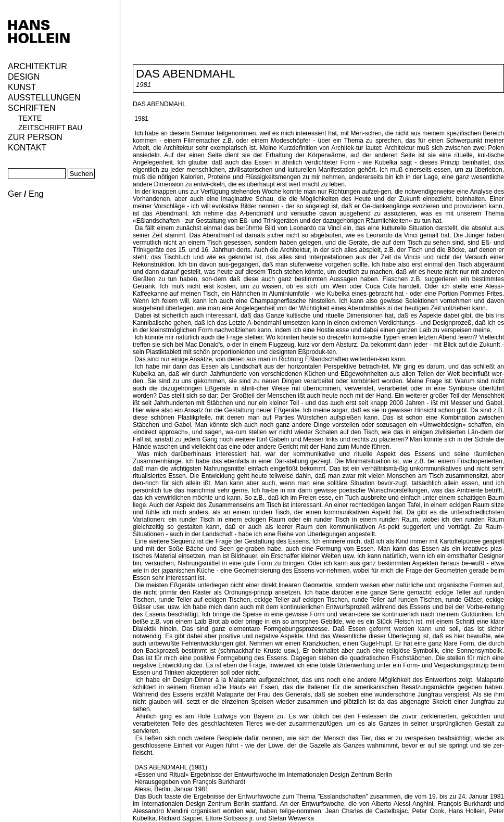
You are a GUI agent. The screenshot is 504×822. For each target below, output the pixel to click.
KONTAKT (27, 148)
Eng (36, 194)
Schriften (32, 108)
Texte (30, 118)
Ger (15, 194)
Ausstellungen (44, 98)
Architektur (37, 66)
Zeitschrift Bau (50, 128)
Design (24, 77)
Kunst (22, 87)
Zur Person (35, 137)
